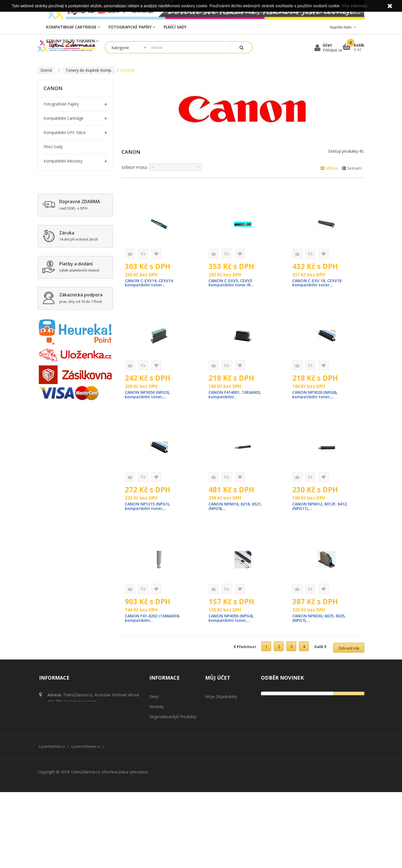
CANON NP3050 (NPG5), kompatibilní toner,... (149, 395)
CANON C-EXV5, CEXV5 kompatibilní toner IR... (232, 283)
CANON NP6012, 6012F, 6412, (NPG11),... (322, 508)
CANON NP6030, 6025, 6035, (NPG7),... (321, 620)
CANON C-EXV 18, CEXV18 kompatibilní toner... (318, 283)
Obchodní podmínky (167, 748)
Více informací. (355, 6)
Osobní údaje (217, 728)
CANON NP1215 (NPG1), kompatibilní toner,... (149, 508)
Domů (46, 70)
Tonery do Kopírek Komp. (67, 175)
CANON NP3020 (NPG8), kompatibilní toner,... (316, 395)
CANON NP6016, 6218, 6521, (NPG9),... (237, 508)
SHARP (55, 246)
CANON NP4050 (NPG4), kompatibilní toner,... (232, 620)
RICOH (55, 232)
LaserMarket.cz (52, 822)
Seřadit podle (134, 167)
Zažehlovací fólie (59, 274)
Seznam (352, 168)
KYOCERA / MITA (65, 203)
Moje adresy (217, 718)
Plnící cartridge (57, 331)
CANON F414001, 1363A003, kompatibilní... (237, 395)
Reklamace (159, 758)
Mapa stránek (162, 789)
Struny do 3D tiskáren (64, 303)
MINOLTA (58, 218)
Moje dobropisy (220, 708)
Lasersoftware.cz (86, 822)
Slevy (154, 698)
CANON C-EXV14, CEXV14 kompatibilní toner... (149, 283)
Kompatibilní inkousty (63, 161)
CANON (56, 189)
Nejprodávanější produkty (173, 718)
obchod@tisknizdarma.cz (85, 722)
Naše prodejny (163, 728)
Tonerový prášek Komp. (65, 289)
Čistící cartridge (58, 317)
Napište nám (161, 738)
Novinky (157, 708)
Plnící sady (53, 147)
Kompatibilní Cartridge (64, 118)
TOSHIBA (58, 260)
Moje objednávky (221, 698)
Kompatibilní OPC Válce (65, 132)
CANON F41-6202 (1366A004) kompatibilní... (154, 620)
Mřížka (329, 168)
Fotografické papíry (61, 104)
